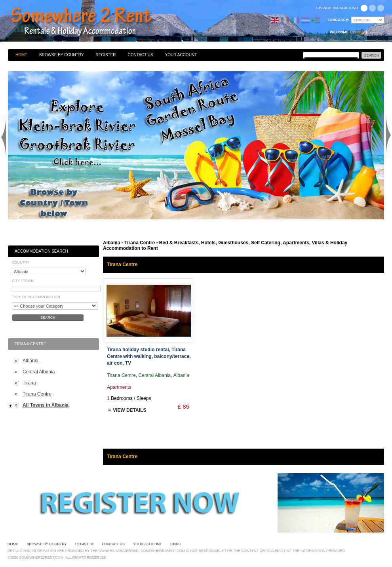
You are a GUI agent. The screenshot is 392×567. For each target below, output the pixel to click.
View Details (129, 410)
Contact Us (141, 55)
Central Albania (39, 372)
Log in (359, 32)
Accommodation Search (41, 251)
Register (106, 55)
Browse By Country (61, 55)
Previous (4, 136)
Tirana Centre (37, 394)
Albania (30, 361)
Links (175, 544)
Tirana (29, 383)
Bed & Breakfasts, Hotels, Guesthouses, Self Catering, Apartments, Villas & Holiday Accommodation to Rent (90, 22)
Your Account (181, 55)
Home (21, 55)
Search (48, 318)
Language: (339, 20)
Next (388, 136)
